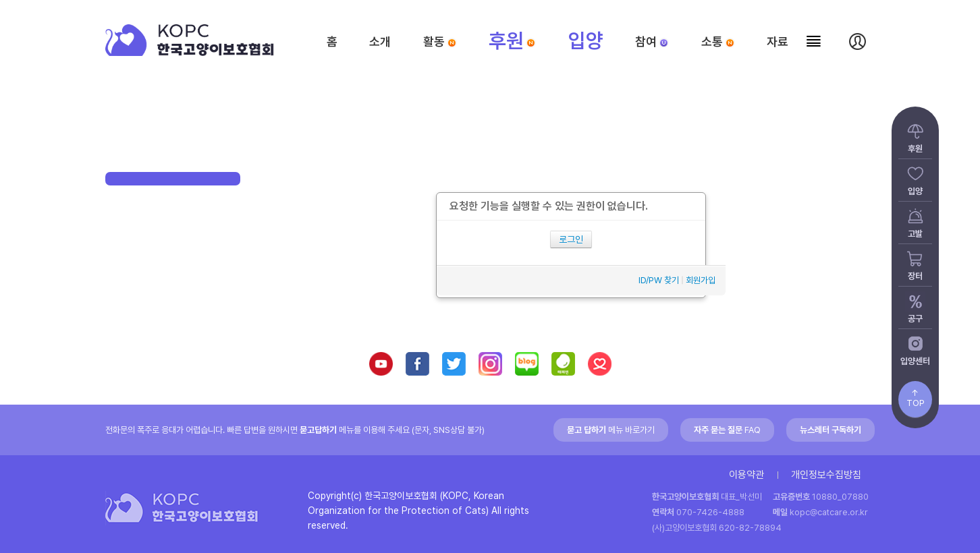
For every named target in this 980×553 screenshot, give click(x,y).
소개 (380, 41)
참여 (652, 41)
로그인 (571, 239)
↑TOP (916, 398)
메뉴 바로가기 (611, 430)
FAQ (727, 430)
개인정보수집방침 (826, 475)
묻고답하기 (318, 430)
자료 (778, 41)
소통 (718, 41)
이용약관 (746, 475)
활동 (440, 41)
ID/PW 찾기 (659, 280)
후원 (512, 40)
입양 (586, 40)
